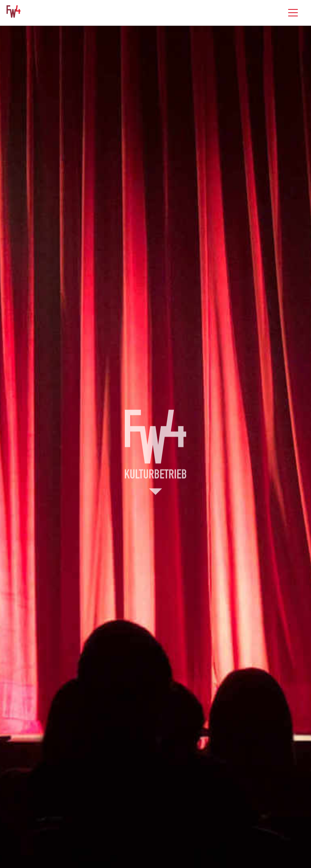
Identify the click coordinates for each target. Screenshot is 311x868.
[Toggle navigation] (293, 13)
